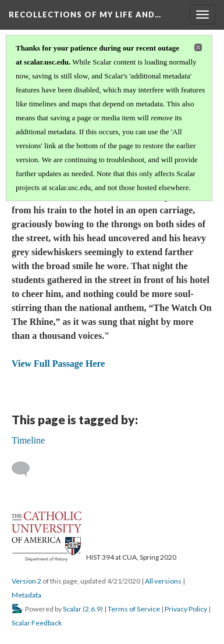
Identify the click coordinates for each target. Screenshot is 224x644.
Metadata (26, 595)
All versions (163, 581)
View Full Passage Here (58, 364)
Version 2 (26, 581)
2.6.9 (93, 609)
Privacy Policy (186, 609)
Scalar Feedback (37, 623)
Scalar (72, 609)
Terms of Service (134, 609)
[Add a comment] (26, 469)
